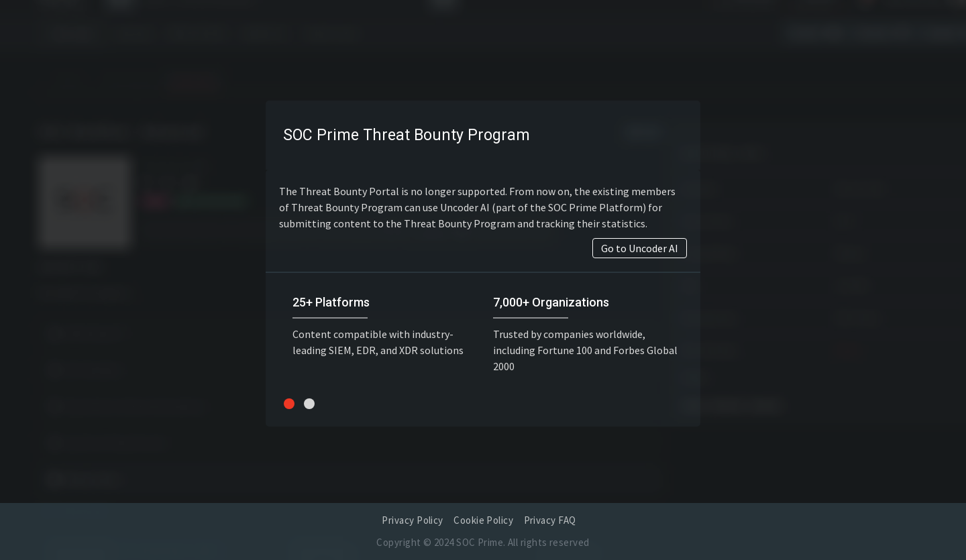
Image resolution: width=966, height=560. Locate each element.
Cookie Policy (483, 520)
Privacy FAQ (550, 520)
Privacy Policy (412, 520)
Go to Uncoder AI (640, 248)
